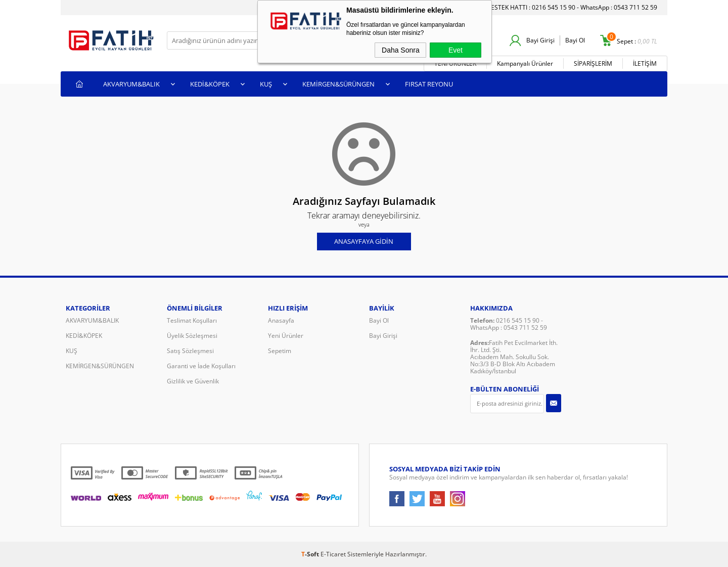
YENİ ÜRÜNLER (455, 63)
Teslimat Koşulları (192, 320)
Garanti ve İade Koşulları (201, 366)
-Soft (311, 554)
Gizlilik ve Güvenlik (193, 381)
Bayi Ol (575, 40)
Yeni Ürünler (286, 336)
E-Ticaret (333, 554)
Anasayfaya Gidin (364, 241)
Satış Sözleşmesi (190, 351)
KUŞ (266, 84)
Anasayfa (281, 320)
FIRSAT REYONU (429, 84)
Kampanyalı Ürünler (525, 63)
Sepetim (280, 351)
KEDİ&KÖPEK (210, 84)
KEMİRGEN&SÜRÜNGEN (338, 84)
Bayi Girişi (540, 40)
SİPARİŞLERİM (593, 63)
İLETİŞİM (645, 63)
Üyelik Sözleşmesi (192, 336)
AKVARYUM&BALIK (131, 84)
